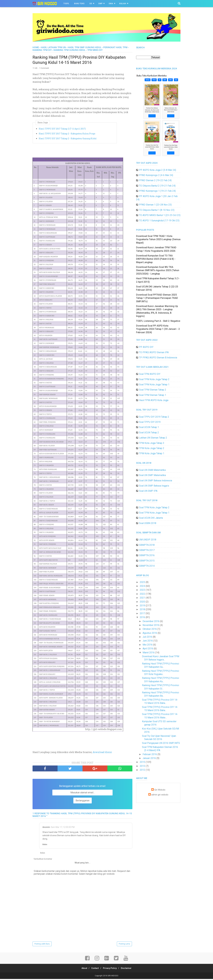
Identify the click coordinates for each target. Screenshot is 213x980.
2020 (143, 602)
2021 (143, 598)
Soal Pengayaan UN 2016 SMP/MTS (161, 743)
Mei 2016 (148, 645)
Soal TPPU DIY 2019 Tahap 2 (154, 417)
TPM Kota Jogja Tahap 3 (152, 443)
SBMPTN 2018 (147, 545)
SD (91, 4)
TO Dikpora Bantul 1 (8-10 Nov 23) (157, 210)
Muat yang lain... (83, 864)
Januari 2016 (150, 758)
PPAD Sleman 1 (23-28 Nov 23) (155, 205)
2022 (143, 594)
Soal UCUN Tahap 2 (149, 433)
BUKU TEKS (79, 4)
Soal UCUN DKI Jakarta (151, 518)
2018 (143, 609)
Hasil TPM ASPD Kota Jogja (154, 400)
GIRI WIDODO (113, 977)
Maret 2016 (149, 653)
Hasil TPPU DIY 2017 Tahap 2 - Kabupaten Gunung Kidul (68, 139)
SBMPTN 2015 (147, 561)
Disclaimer (128, 969)
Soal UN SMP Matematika (152, 475)
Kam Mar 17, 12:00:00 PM (63, 828)
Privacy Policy (111, 969)
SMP (100, 4)
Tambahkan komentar (43, 860)
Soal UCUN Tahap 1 (149, 427)
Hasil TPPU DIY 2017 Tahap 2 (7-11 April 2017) (62, 130)
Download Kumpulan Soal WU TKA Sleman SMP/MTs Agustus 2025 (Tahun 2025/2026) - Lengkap (158, 270)
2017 (143, 613)
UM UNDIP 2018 (148, 540)
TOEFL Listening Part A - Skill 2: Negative (158, 321)
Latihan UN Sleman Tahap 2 (153, 438)
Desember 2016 (151, 621)
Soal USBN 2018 (148, 523)
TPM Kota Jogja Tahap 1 (152, 453)
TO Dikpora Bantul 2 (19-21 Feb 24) (157, 186)
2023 (143, 590)
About (82, 969)
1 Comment (44, 69)
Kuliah (123, 4)
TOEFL (66, 4)
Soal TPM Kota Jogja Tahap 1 (154, 385)
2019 (143, 606)
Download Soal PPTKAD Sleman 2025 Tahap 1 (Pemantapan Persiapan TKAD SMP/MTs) (157, 298)
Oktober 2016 (150, 629)
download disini (102, 753)
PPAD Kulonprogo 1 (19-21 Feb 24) (157, 191)
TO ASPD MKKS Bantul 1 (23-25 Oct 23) (160, 215)
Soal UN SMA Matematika (152, 470)
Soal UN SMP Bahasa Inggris (154, 486)
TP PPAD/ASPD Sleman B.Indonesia (158, 358)
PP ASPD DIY (146, 347)
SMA (111, 4)
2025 (143, 582)
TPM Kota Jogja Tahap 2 (152, 448)
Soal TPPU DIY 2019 (150, 422)
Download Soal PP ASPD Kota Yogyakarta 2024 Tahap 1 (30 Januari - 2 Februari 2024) (158, 329)
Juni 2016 (148, 641)
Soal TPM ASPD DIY (150, 374)
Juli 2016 (148, 637)
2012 (143, 770)
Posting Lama (124, 945)
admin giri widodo (160, 795)
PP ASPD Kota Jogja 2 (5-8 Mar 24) (158, 170)
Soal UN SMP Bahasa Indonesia (156, 481)
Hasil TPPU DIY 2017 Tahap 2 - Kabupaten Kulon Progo (67, 134)
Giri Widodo (160, 790)
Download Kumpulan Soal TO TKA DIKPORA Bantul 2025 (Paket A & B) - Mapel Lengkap (156, 259)
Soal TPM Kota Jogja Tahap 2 (154, 379)
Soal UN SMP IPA (148, 491)
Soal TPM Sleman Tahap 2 (153, 390)
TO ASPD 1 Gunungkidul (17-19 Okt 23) (159, 221)
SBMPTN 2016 (147, 555)
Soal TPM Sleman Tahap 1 (153, 395)
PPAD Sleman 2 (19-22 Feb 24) (155, 180)
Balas (45, 845)
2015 (143, 762)
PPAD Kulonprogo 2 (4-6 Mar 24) (156, 175)
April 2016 (148, 649)
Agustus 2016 (150, 633)
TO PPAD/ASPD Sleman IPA (154, 352)
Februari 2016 (150, 754)
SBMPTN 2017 (147, 550)
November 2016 (151, 625)
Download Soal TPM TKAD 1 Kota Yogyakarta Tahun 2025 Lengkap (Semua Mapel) (158, 239)
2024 (143, 586)
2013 (143, 766)
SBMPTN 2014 (147, 566)
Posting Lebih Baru (42, 945)
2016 (143, 617)
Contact (94, 969)
